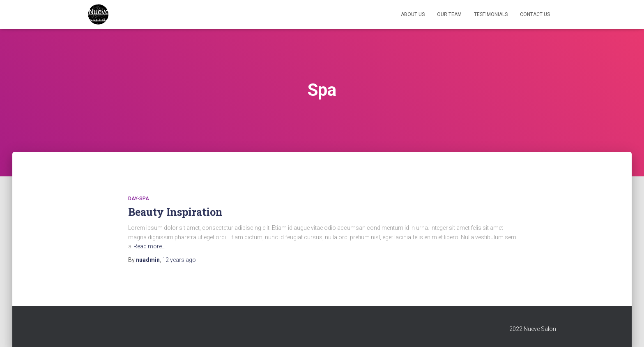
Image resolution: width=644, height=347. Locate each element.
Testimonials (491, 14)
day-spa (139, 199)
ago (179, 260)
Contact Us (535, 14)
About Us (413, 14)
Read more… (149, 246)
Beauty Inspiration (175, 212)
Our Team (449, 14)
